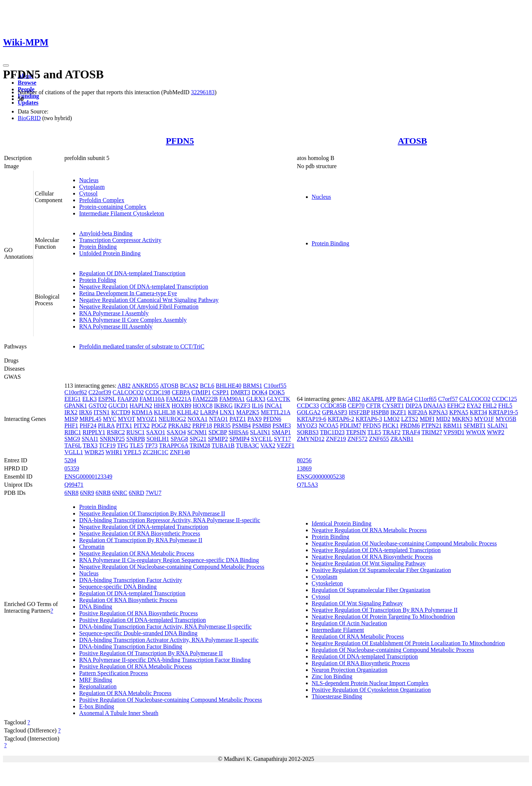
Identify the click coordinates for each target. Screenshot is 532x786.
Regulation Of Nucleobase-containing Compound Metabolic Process (393, 650)
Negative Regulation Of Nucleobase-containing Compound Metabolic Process (172, 567)
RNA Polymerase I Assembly (114, 313)
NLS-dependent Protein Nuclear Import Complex (370, 683)
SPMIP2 (218, 439)
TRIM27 (432, 432)
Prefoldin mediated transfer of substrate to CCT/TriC (142, 346)
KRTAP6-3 (369, 419)
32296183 (203, 92)
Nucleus (89, 180)
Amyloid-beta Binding (106, 233)
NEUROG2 (172, 419)
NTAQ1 (219, 419)
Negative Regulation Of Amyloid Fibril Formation (139, 307)
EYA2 (474, 406)
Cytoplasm (92, 187)
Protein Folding (98, 280)
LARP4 (209, 412)
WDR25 (94, 452)
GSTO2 (98, 406)
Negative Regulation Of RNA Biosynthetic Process (140, 533)
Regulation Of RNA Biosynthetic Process (128, 600)
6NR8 (71, 493)
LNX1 (227, 412)
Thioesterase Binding (337, 696)
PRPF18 (202, 426)
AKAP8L (373, 399)
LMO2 (392, 419)
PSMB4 (241, 426)
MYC (110, 419)
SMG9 (72, 439)
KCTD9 (121, 412)
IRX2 (71, 412)
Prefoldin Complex (102, 200)
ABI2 (124, 386)
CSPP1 (221, 392)
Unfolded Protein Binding (110, 253)
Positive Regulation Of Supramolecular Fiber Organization (381, 570)
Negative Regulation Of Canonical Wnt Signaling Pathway (149, 300)
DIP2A (413, 406)
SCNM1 (197, 432)
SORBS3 (308, 432)
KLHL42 (188, 412)
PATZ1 (238, 419)
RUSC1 (136, 432)
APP (391, 399)
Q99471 (74, 485)
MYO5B (506, 419)
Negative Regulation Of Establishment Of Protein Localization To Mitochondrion (408, 643)
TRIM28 (200, 445)
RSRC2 (116, 432)
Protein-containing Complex (113, 207)
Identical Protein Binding (342, 523)
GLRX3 (256, 399)
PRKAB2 (179, 426)
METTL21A (276, 412)
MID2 (443, 419)
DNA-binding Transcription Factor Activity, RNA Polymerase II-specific (165, 627)
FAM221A (178, 399)
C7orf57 (448, 399)
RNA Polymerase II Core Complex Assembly (133, 320)
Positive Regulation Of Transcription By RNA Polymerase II (151, 653)
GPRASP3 (335, 412)
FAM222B (205, 399)
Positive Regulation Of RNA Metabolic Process (135, 666)
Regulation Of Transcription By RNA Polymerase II (141, 540)
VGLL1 (74, 452)
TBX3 (90, 445)
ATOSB (412, 141)
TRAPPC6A (173, 445)
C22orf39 (100, 392)
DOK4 (260, 392)
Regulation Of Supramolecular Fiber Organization (371, 590)
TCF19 (107, 445)
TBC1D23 (332, 432)
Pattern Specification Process (114, 673)
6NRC (120, 493)
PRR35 (222, 426)
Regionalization (98, 686)
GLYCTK (278, 399)
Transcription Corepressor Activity (120, 240)
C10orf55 (275, 386)
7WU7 (154, 493)
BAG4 (405, 399)
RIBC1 (73, 432)
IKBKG (223, 406)
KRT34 (479, 412)
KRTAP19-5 (504, 412)
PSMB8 (262, 426)
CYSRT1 (393, 406)
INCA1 (274, 406)
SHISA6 (238, 432)
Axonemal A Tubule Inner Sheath (119, 713)
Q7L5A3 (308, 485)
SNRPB (136, 439)
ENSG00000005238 (321, 477)
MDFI (427, 419)
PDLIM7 (351, 426)
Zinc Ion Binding (332, 676)
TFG (123, 445)
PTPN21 (432, 426)
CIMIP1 (201, 392)
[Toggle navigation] (6, 65)
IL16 (257, 406)
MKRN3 (462, 419)
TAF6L (73, 445)
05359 (72, 468)
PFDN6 (272, 419)
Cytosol (88, 193)
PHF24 (88, 426)
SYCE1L (262, 439)
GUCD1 (118, 406)
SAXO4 (176, 432)
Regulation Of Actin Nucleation (349, 623)
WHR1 (114, 452)
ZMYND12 (311, 439)
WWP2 (496, 432)
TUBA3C (248, 445)
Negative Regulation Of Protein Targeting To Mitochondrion (383, 617)
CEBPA (181, 392)
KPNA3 (438, 412)
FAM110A (152, 399)
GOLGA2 (309, 412)
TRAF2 (391, 432)
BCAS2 (189, 386)
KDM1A (142, 412)
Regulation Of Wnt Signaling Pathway (357, 603)
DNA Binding (96, 607)
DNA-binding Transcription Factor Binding (131, 647)
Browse (27, 83)
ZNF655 (379, 439)
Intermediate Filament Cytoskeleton (122, 213)
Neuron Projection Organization (350, 670)
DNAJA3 (434, 406)
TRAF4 (411, 432)
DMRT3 (240, 392)
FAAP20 (128, 399)
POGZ (159, 426)
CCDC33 (308, 406)
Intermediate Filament (338, 630)
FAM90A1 (232, 399)
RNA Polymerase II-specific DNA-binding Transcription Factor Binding (165, 660)
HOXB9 (181, 406)
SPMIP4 (239, 439)
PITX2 (142, 426)
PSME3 (282, 426)
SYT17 (282, 439)
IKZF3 (242, 406)
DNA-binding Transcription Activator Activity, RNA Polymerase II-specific (169, 640)
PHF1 (71, 426)
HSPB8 (380, 412)
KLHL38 (165, 412)
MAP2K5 (248, 412)
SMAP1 (282, 432)
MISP (71, 419)
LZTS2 (410, 419)
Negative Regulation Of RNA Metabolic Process (137, 553)
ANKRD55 (145, 386)
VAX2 (268, 445)
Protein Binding (98, 247)
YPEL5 (132, 452)
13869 (304, 468)
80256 (304, 460)
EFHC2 (456, 406)
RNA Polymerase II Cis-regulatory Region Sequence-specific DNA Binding (169, 560)
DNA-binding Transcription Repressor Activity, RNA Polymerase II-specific (170, 520)
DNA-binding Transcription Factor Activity (131, 580)
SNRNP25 (112, 439)
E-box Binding (97, 706)
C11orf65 (425, 399)
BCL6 (207, 386)
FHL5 (505, 406)
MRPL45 (91, 419)
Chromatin (92, 547)
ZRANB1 (402, 439)
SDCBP (218, 432)
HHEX (162, 406)
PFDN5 (180, 141)
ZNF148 (180, 452)
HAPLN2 (141, 406)
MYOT (127, 419)
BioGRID (29, 118)
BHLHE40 (229, 386)
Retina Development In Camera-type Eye (128, 293)
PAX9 (255, 419)
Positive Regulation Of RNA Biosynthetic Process (138, 613)
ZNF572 (357, 439)
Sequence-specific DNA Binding (118, 587)
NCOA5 (329, 426)
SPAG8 (179, 439)
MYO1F (484, 419)
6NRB (103, 493)
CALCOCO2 (128, 392)
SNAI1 (90, 439)
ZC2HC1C (155, 452)
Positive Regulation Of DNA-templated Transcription (142, 620)
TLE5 (137, 445)
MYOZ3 (307, 426)
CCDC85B (333, 406)
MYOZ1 (147, 419)
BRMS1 (252, 386)
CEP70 (356, 406)
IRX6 (86, 412)
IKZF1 (398, 412)
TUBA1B (223, 445)
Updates (28, 103)
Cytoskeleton (327, 583)
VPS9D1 (454, 432)
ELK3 (90, 399)
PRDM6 (410, 426)
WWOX (476, 432)
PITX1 (124, 426)
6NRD (136, 493)
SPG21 (198, 439)
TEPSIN (356, 432)
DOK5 (277, 392)
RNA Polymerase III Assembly (116, 326)
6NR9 (87, 493)
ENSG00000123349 (88, 477)
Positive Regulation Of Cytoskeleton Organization (371, 690)
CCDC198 (158, 392)
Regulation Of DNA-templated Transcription (132, 273)
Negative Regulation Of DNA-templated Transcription (144, 287)
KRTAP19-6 (312, 419)
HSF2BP (359, 412)
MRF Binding (96, 680)
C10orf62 (76, 392)
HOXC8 (203, 406)
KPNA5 (459, 412)
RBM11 (453, 426)
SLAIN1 (260, 432)
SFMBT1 (475, 426)
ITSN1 (102, 412)
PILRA (106, 426)
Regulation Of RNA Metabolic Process (125, 693)
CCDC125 (505, 399)
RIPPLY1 (94, 432)
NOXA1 (198, 419)
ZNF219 (336, 439)
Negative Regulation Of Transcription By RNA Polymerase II (152, 513)
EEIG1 (72, 399)
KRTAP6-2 (341, 419)
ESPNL (107, 399)
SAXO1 (156, 432)
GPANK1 (76, 406)
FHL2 (490, 406)
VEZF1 (286, 445)
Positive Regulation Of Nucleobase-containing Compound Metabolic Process (170, 700)
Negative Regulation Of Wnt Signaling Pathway (369, 563)
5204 (70, 460)
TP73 (151, 445)
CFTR (374, 406)
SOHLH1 (158, 439)
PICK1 (391, 426)
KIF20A (417, 412)
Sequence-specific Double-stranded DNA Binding (138, 633)
